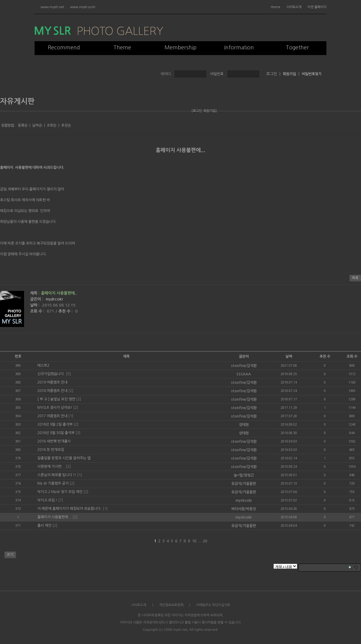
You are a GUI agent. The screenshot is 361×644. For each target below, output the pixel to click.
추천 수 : (66, 311)
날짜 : (35, 305)
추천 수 (325, 356)
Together (297, 48)
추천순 (66, 125)
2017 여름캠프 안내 (52, 416)
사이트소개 (294, 7)
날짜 (289, 356)
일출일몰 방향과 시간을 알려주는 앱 (64, 458)
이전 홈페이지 (317, 7)
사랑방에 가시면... (51, 467)
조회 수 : (38, 311)
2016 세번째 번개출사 (54, 441)
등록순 (23, 125)
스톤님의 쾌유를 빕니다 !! (57, 475)
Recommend (64, 48)
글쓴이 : (37, 299)
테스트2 (43, 365)
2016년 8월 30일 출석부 (56, 433)
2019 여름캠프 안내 (52, 382)
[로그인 (197, 111)
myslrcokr (54, 299)
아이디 (166, 74)
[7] (60, 500)
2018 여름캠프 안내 (52, 391)
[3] (78, 433)
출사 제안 (44, 525)
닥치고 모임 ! (47, 500)
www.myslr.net (52, 7)
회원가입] (210, 111)
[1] (71, 416)
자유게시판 (17, 101)
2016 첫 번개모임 (51, 450)
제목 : (35, 293)
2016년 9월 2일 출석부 (55, 424)
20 (205, 541)
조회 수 (352, 356)
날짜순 (37, 125)
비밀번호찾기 (312, 74)
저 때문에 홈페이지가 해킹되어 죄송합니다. (69, 509)
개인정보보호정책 (171, 605)
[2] (71, 391)
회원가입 (289, 74)
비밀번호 (217, 74)
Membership (180, 48)
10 (194, 541)
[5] (68, 374)
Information (239, 48)
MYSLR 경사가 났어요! (55, 408)
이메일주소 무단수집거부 (213, 605)
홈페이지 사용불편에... (180, 150)
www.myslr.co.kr (83, 7)
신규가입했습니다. (51, 374)
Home (276, 7)
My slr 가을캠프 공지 (53, 483)
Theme (122, 48)
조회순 (52, 125)
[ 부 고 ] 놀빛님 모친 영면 (56, 399)
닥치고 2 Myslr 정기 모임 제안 (60, 492)
